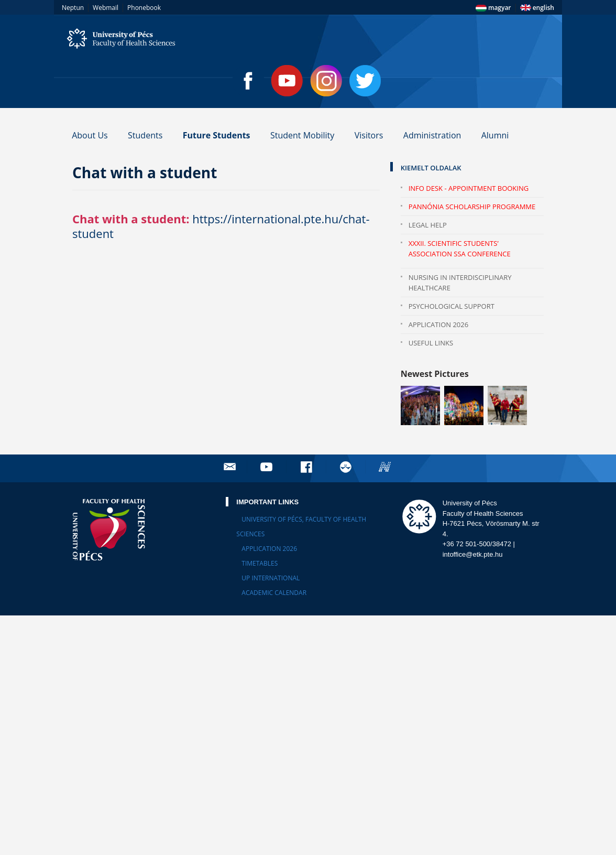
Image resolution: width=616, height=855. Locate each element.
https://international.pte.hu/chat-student (221, 226)
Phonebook (144, 8)
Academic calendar (274, 593)
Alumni (495, 135)
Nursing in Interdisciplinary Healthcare (460, 283)
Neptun (73, 8)
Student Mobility (302, 135)
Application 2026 (439, 324)
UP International (271, 578)
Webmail (106, 8)
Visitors (369, 135)
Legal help (428, 225)
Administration (432, 135)
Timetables (260, 563)
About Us (90, 135)
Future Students (217, 135)
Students (145, 135)
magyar (493, 8)
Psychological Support (452, 306)
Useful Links (431, 343)
